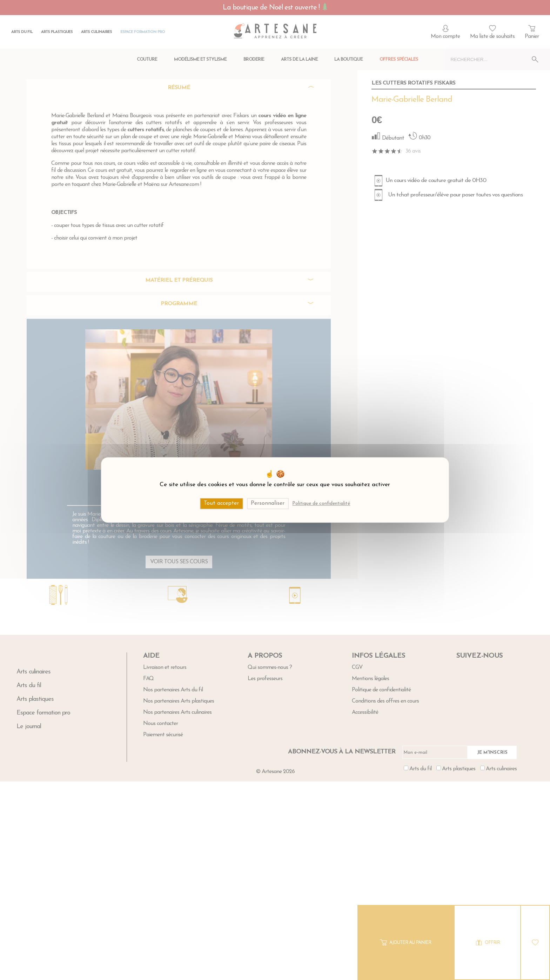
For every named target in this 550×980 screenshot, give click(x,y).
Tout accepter (221, 503)
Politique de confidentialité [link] (321, 504)
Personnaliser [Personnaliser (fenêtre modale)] (268, 503)
